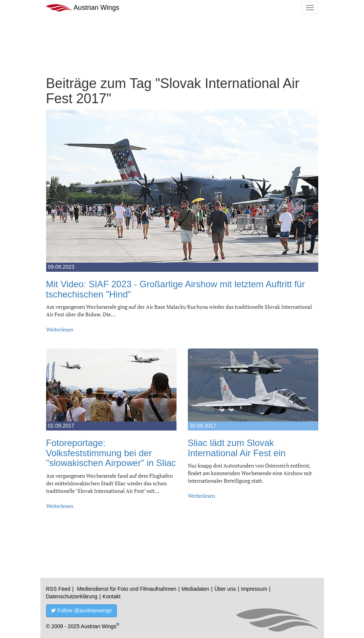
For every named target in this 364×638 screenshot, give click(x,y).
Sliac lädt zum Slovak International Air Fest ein (237, 448)
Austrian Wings (83, 8)
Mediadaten (195, 589)
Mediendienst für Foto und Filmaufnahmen (127, 589)
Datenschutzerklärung (72, 596)
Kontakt (111, 596)
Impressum (254, 589)
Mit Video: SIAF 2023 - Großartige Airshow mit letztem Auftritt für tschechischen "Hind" (176, 289)
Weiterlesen (60, 329)
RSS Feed (58, 589)
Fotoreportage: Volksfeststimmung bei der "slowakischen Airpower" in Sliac (111, 453)
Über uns (225, 589)
